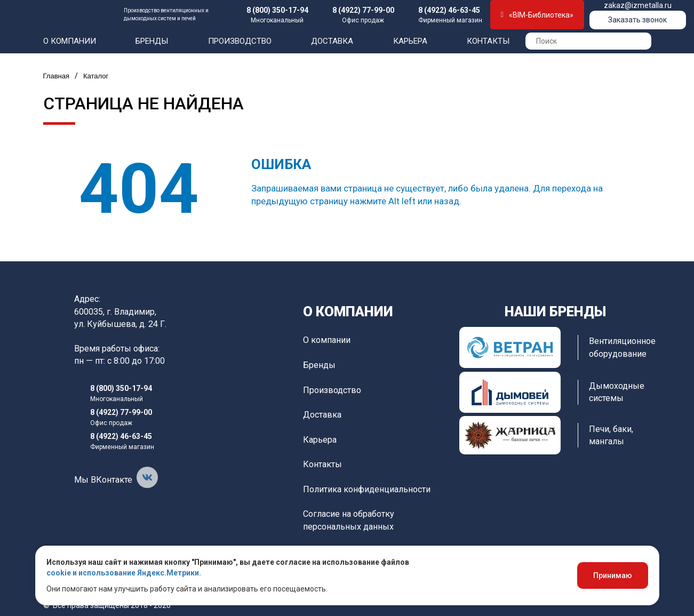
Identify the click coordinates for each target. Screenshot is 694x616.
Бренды (152, 41)
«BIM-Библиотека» (537, 15)
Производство (240, 41)
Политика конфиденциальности (367, 489)
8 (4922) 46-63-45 (449, 10)
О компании (70, 41)
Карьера (410, 41)
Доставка (332, 41)
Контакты (488, 41)
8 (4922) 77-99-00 (363, 10)
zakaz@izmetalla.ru (638, 5)
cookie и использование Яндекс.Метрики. (124, 573)
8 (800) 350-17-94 (277, 10)
